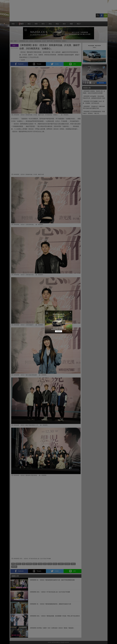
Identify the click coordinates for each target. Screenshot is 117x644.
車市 (43, 25)
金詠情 (23, 60)
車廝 (13, 25)
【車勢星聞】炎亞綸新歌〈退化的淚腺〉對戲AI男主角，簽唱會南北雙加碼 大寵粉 (94, 97)
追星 (45, 564)
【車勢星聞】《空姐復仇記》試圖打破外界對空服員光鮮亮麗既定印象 (94, 107)
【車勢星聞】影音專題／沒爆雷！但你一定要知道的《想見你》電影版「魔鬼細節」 (52, 628)
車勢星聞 (29, 564)
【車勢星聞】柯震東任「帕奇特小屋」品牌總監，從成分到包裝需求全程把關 (94, 92)
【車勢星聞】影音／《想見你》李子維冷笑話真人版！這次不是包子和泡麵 (50, 592)
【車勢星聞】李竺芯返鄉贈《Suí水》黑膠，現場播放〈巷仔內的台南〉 (93, 102)
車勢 (13, 564)
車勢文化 (18, 564)
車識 (57, 25)
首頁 (12, 41)
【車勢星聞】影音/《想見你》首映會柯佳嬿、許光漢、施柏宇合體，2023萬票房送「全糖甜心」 (43, 41)
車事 (36, 25)
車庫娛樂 (14, 567)
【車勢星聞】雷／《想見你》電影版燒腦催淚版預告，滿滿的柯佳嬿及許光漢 (50, 604)
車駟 (71, 25)
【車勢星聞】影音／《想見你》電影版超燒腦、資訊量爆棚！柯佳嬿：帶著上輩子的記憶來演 (54, 616)
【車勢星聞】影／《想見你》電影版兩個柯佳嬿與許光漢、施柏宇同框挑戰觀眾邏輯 (52, 580)
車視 (50, 25)
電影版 (73, 564)
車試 (29, 25)
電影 (24, 564)
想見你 (55, 564)
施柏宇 (35, 564)
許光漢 (50, 564)
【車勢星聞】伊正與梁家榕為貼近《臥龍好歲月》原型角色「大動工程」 (94, 112)
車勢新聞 (67, 564)
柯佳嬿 (40, 564)
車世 (64, 25)
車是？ (79, 25)
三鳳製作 (61, 564)
